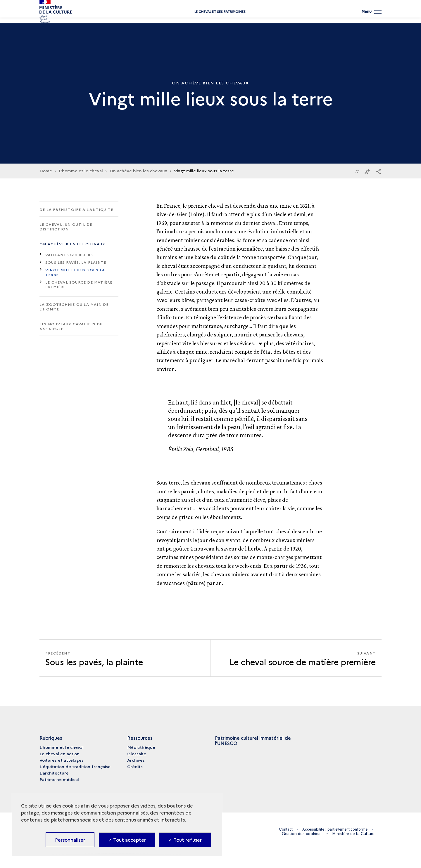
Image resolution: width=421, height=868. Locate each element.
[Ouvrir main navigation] (371, 16)
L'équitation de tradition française (75, 766)
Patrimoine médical (59, 779)
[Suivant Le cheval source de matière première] (296, 658)
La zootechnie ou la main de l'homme (74, 307)
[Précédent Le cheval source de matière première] (125, 658)
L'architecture (54, 773)
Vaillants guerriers (69, 255)
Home (46, 171)
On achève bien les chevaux (72, 244)
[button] (379, 171)
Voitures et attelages (62, 760)
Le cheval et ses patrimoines (211, 18)
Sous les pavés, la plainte (76, 262)
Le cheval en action (59, 754)
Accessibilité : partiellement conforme (335, 829)
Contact (283, 829)
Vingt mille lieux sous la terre (75, 272)
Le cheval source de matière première (79, 284)
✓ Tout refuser (185, 840)
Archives (136, 760)
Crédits (135, 766)
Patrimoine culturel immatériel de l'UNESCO (253, 740)
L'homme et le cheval (62, 747)
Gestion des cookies (301, 834)
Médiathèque (141, 747)
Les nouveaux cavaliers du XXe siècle (71, 326)
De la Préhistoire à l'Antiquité (76, 209)
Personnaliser (70, 840)
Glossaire (137, 754)
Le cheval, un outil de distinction (66, 226)
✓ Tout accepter (127, 840)
